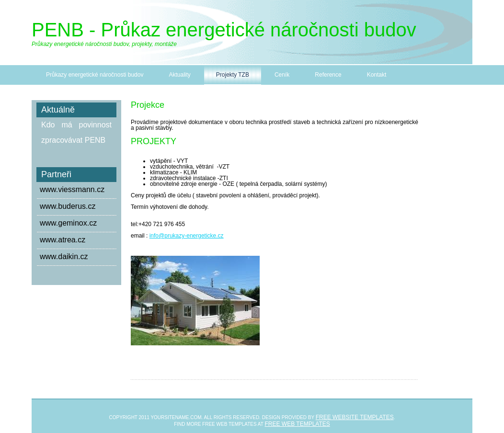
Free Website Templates (355, 417)
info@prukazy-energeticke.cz (187, 236)
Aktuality (179, 75)
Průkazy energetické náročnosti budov (95, 75)
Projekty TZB (233, 75)
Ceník (282, 75)
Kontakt (377, 75)
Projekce (148, 105)
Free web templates (298, 424)
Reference (328, 75)
